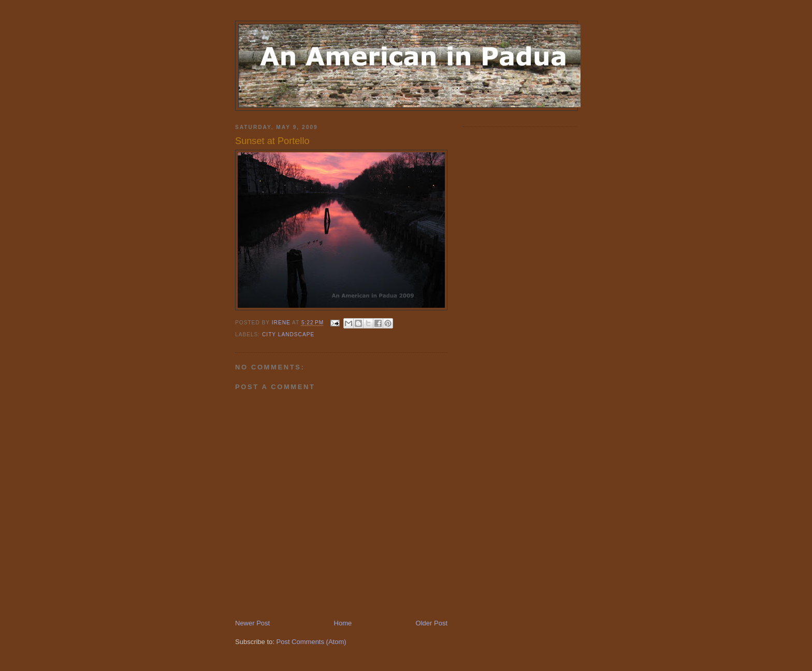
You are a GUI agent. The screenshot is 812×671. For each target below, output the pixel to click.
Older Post (432, 623)
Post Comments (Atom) (311, 642)
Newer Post (252, 623)
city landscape (288, 334)
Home (343, 623)
